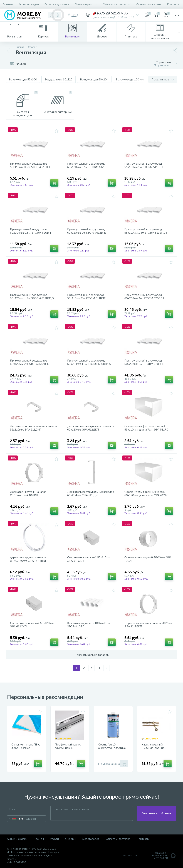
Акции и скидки (29, 4)
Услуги (55, 839)
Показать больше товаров (92, 655)
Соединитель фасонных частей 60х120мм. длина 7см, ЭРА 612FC (146, 493)
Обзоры (70, 839)
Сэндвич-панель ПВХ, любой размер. (26, 746)
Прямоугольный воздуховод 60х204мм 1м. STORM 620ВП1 (144, 297)
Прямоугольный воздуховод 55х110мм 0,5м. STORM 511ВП (30, 165)
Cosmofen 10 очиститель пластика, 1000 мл (112, 748)
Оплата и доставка (57, 4)
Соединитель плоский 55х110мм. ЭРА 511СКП (89, 559)
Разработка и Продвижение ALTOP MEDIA (164, 856)
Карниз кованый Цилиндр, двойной (154, 746)
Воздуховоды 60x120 (59, 79)
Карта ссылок (130, 856)
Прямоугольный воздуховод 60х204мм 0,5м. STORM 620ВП (30, 231)
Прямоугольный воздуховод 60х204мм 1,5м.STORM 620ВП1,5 (89, 362)
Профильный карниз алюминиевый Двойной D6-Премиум (70, 748)
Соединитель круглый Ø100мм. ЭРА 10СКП (148, 559)
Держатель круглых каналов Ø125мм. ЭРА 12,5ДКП (149, 625)
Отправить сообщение (157, 813)
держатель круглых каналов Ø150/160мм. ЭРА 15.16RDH (29, 559)
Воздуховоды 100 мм (130, 79)
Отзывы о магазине (149, 4)
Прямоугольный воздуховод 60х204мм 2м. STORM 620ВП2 (144, 362)
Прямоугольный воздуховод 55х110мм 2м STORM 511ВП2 (86, 297)
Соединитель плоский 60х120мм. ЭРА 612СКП (32, 625)
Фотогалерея (86, 4)
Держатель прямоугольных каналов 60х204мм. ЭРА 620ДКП (91, 493)
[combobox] (15, 819)
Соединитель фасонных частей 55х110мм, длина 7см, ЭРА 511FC (146, 428)
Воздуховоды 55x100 (23, 79)
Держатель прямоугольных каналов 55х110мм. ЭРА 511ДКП (33, 428)
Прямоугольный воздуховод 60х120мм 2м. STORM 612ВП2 (30, 362)
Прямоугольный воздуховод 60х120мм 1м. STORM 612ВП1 (87, 231)
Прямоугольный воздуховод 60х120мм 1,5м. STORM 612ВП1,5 (32, 297)
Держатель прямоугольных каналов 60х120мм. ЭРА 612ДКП (91, 428)
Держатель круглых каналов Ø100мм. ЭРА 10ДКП (28, 493)
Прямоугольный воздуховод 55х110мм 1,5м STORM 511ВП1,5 (146, 231)
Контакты (173, 4)
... (179, 32)
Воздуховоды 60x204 (94, 79)
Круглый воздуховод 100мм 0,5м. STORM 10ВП (89, 625)
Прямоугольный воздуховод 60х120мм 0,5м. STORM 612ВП (87, 165)
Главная (8, 4)
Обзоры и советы (117, 4)
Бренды (39, 839)
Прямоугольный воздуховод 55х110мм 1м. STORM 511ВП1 (144, 165)
